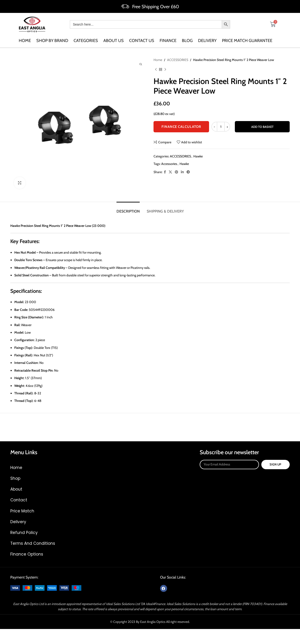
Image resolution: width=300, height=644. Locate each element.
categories (86, 41)
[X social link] (170, 172)
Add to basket (262, 126)
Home (25, 41)
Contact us (142, 41)
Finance (168, 41)
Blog (187, 41)
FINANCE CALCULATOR (181, 127)
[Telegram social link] (188, 172)
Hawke (198, 156)
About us (114, 41)
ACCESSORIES (178, 60)
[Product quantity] (221, 127)
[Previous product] (156, 69)
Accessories (169, 164)
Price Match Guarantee (247, 41)
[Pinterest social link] (176, 172)
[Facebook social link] (165, 172)
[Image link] (46, 587)
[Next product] (165, 69)
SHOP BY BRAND (52, 41)
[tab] (128, 209)
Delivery (207, 41)
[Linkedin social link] (182, 172)
